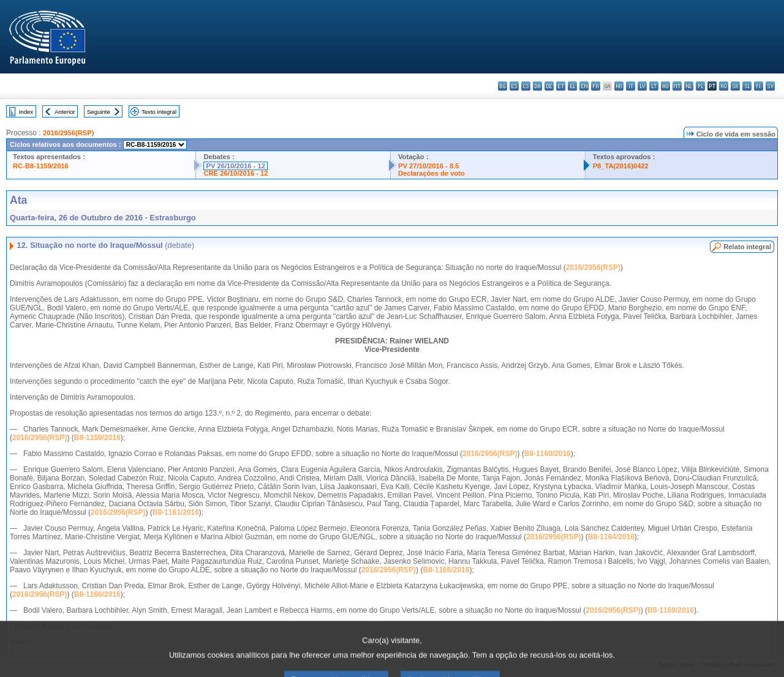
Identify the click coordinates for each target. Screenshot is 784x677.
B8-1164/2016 (611, 537)
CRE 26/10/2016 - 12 (236, 173)
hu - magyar (665, 86)
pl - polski (700, 86)
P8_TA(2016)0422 (621, 166)
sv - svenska (770, 86)
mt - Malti (677, 86)
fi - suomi (759, 86)
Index (26, 112)
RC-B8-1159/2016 (41, 166)
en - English (584, 86)
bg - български (503, 86)
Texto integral (159, 112)
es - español (514, 86)
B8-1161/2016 (176, 512)
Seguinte (99, 112)
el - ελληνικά (572, 86)
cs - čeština (526, 86)
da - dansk (537, 86)
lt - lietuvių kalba (654, 86)
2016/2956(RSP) (68, 133)
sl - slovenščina (747, 86)
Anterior (65, 112)
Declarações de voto (432, 173)
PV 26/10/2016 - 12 (235, 166)
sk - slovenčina (735, 86)
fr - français (596, 86)
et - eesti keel (561, 86)
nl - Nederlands (689, 86)
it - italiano (631, 86)
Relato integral (747, 247)
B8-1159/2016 (97, 438)
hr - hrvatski (619, 86)
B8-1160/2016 (548, 454)
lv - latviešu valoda (642, 86)
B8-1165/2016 (446, 570)
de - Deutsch (549, 86)
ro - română (724, 86)
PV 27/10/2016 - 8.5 (429, 166)
